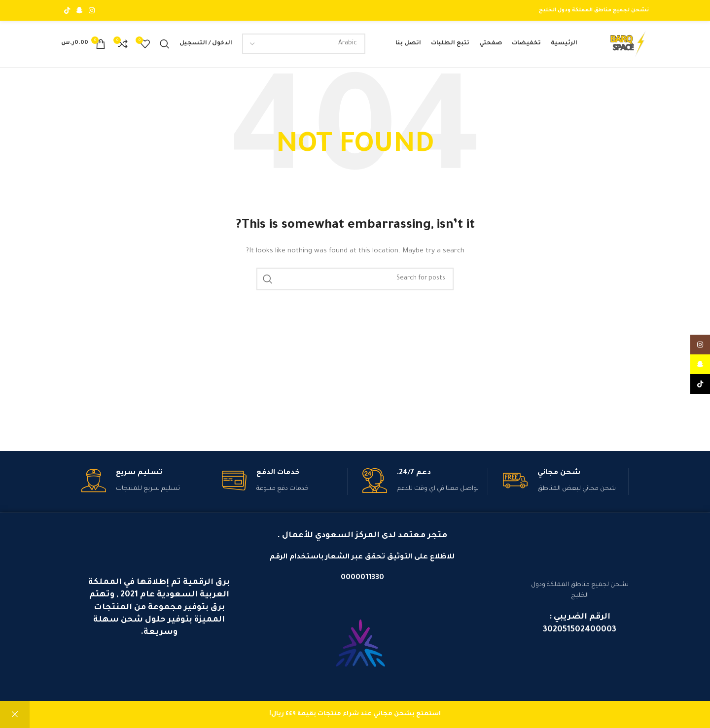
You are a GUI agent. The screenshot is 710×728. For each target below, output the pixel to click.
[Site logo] (626, 47)
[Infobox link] (566, 487)
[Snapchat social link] (79, 10)
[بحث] (165, 46)
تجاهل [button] (15, 714)
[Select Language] (302, 46)
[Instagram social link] (92, 10)
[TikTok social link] (67, 10)
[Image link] (360, 651)
